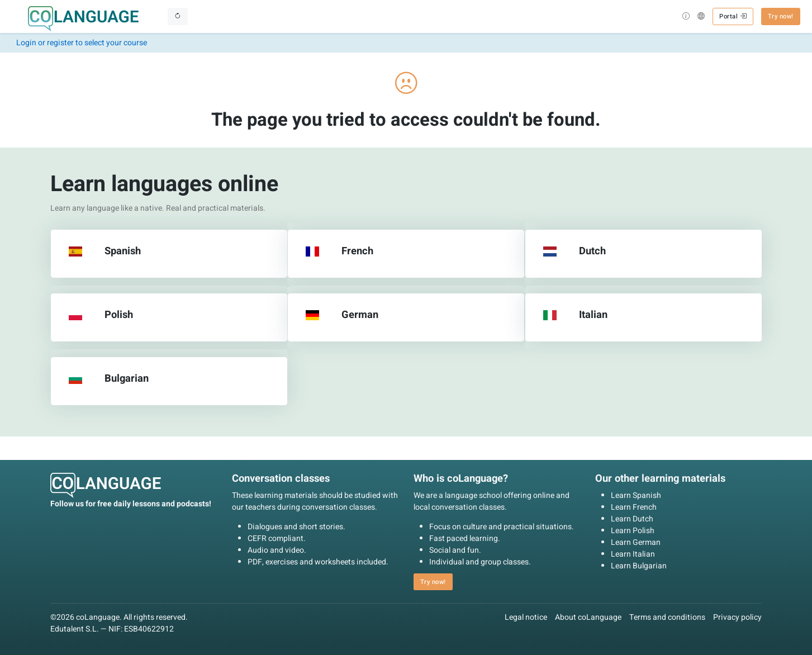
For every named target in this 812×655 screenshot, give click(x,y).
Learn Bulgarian (639, 566)
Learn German (636, 542)
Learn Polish (633, 531)
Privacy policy (737, 617)
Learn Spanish (636, 495)
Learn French (634, 507)
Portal (733, 16)
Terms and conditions (667, 617)
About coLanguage (588, 617)
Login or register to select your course (82, 43)
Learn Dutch (632, 519)
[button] (686, 17)
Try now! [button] (781, 16)
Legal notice (526, 617)
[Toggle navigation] (178, 16)
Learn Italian (633, 554)
